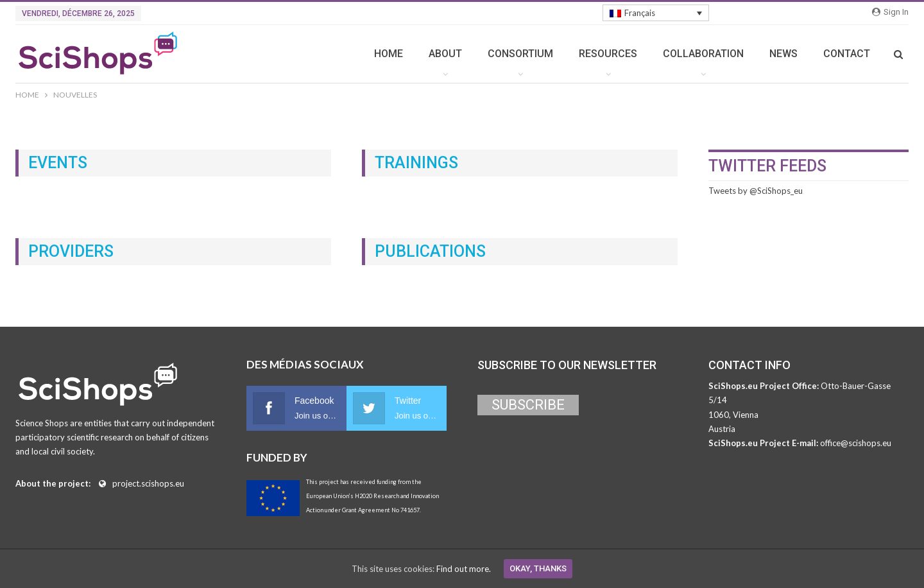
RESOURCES (608, 54)
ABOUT (445, 54)
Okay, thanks (538, 568)
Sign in (890, 12)
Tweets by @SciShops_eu (756, 191)
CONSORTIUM (520, 54)
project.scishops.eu (148, 483)
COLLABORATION (703, 54)
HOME (389, 54)
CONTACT (847, 54)
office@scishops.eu (856, 443)
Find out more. (464, 569)
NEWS (783, 54)
